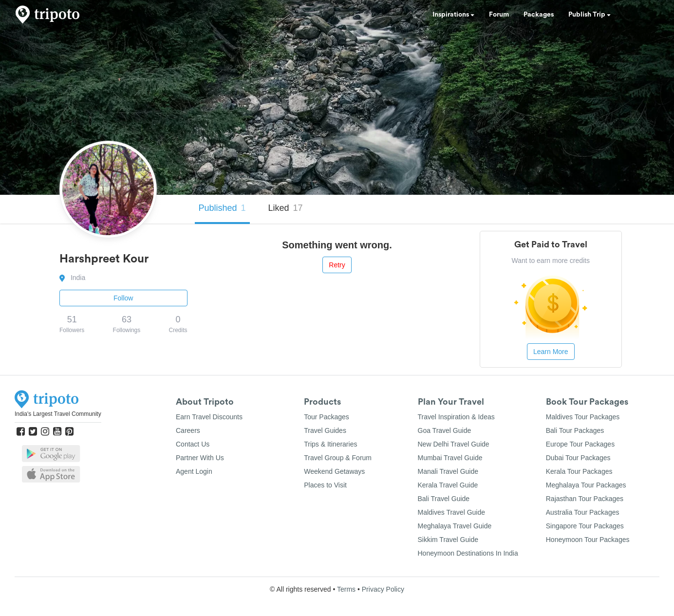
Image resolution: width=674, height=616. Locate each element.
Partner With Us (200, 458)
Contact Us (193, 444)
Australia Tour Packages (583, 512)
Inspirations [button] (453, 15)
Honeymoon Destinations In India (468, 553)
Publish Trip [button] (590, 15)
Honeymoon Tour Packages (588, 540)
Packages (539, 15)
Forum (499, 15)
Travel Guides (325, 430)
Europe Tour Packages (580, 444)
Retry (337, 265)
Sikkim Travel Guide (448, 540)
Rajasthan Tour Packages (585, 499)
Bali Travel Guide (444, 499)
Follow (123, 298)
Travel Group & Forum (338, 458)
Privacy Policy (383, 589)
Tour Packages (327, 417)
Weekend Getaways (334, 471)
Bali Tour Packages (575, 430)
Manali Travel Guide (448, 471)
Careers (188, 430)
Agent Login (194, 471)
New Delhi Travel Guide (454, 444)
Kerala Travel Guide (448, 485)
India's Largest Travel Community (58, 414)
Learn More (551, 352)
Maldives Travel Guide (452, 512)
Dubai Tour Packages (578, 458)
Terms (346, 589)
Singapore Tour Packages (585, 526)
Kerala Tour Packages (579, 471)
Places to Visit (325, 485)
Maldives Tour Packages (583, 417)
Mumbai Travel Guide (450, 458)
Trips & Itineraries (330, 444)
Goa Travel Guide (445, 430)
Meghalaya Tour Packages (586, 485)
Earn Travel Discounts (209, 417)
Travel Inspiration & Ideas (456, 417)
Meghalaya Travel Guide (455, 526)
